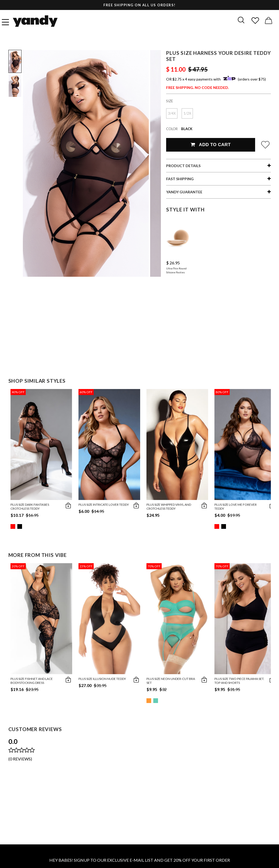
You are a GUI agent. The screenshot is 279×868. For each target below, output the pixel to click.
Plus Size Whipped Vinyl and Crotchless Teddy (169, 507)
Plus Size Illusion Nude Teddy (102, 679)
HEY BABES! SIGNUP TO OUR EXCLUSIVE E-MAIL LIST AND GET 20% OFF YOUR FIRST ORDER (140, 860)
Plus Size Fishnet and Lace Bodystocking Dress (32, 681)
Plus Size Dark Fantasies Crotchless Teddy (30, 507)
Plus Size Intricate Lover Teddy (104, 505)
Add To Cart (211, 145)
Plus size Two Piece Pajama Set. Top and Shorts (239, 681)
